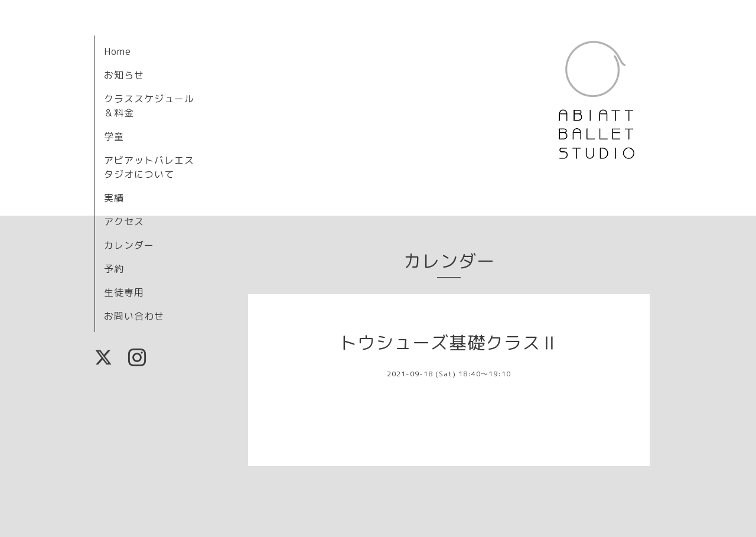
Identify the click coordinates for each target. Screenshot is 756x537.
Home (118, 51)
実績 (114, 198)
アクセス (124, 222)
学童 (114, 136)
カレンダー (129, 245)
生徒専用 (124, 292)
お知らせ (124, 75)
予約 (114, 269)
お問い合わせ (134, 316)
